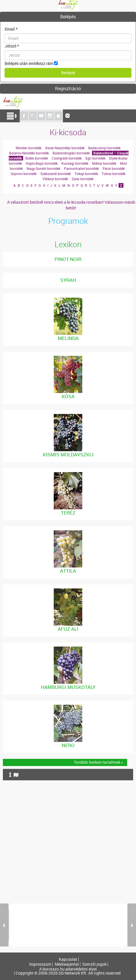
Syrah (68, 280)
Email (11, 29)
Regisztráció (68, 89)
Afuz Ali (68, 629)
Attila (68, 571)
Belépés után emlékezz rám (29, 63)
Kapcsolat (68, 959)
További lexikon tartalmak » (98, 762)
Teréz (68, 513)
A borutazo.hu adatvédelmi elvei (68, 969)
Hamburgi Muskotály (68, 687)
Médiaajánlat (67, 964)
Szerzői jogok (94, 964)
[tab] (68, 17)
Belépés (68, 17)
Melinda (68, 338)
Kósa (68, 396)
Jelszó (12, 46)
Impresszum (40, 964)
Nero (68, 745)
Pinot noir (68, 259)
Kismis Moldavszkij (68, 454)
